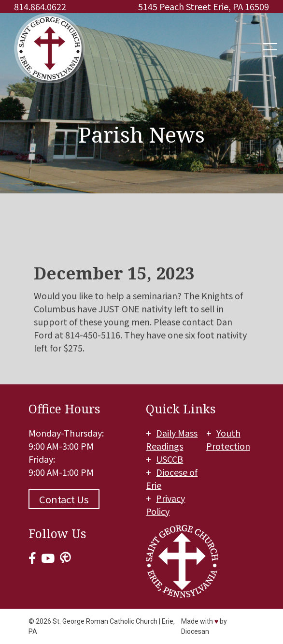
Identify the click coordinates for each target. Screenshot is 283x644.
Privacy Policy (165, 505)
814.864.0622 (40, 6)
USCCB (170, 459)
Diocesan (195, 631)
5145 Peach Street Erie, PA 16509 (204, 6)
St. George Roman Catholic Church (105, 621)
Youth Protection (228, 439)
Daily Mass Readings (172, 439)
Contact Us (64, 499)
